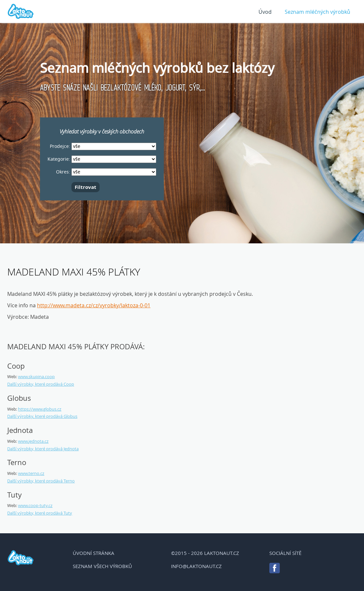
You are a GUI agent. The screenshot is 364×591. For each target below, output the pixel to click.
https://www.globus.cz (40, 409)
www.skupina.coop (36, 377)
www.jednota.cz (33, 441)
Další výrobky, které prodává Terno (41, 481)
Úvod (265, 12)
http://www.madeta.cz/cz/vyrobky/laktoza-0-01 (94, 305)
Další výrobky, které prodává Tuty (40, 513)
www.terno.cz (31, 473)
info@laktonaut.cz (196, 566)
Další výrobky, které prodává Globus (42, 416)
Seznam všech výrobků (102, 566)
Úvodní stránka (94, 553)
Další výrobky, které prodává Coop (41, 384)
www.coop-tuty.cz (35, 505)
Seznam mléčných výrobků (317, 12)
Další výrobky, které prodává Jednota (43, 449)
